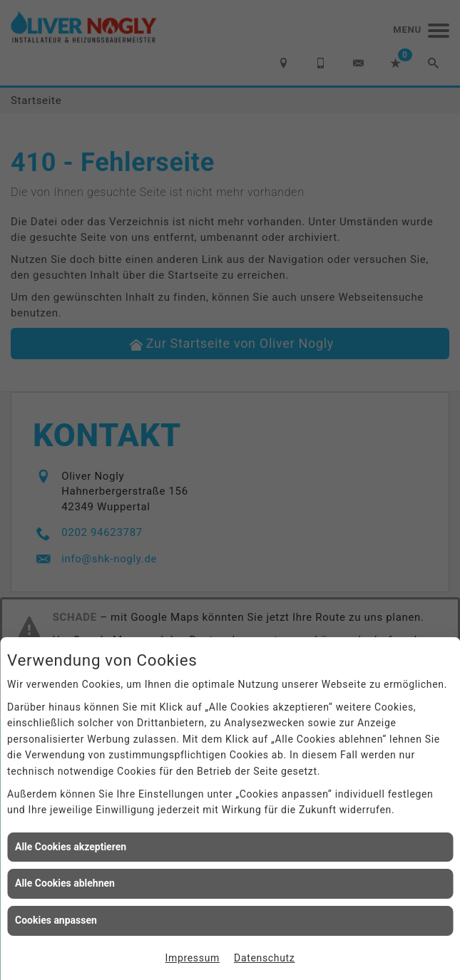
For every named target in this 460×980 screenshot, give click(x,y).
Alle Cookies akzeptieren (71, 847)
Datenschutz (264, 958)
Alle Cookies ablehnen (65, 883)
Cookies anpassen (56, 920)
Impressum (193, 958)
